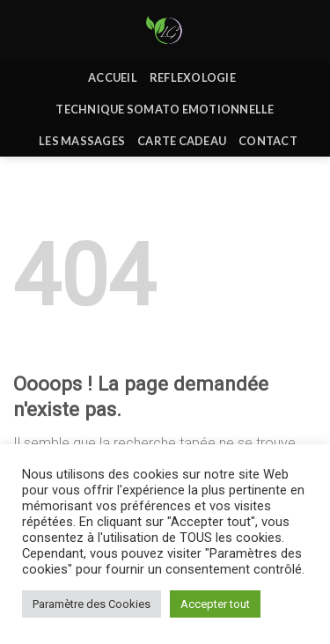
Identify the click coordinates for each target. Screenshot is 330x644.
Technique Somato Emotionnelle (165, 109)
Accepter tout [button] (215, 604)
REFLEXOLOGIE (193, 77)
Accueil (113, 77)
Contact (268, 141)
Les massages (82, 141)
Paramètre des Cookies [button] (92, 604)
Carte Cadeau (182, 141)
